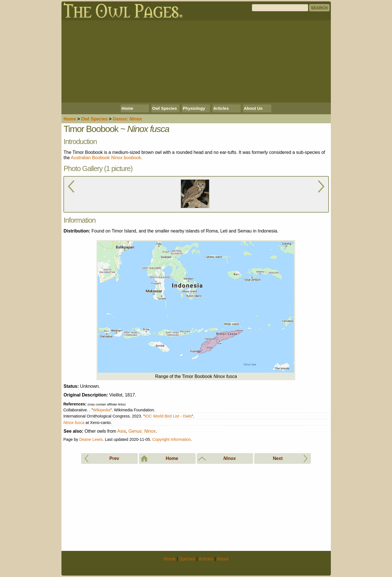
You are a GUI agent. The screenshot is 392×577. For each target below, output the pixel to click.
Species (94, 119)
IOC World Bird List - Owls (168, 416)
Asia (122, 431)
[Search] (280, 8)
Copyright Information (172, 439)
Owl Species (164, 108)
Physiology (194, 108)
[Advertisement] (196, 61)
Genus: (142, 431)
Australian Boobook (106, 158)
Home (127, 108)
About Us (253, 108)
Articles (221, 108)
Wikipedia (102, 410)
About (223, 559)
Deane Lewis (91, 439)
